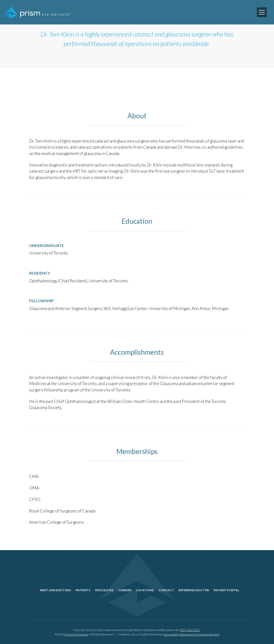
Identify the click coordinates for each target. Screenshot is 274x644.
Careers (125, 590)
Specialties (104, 590)
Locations (145, 590)
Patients (83, 590)
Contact (166, 590)
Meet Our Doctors (55, 590)
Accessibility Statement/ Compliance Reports (191, 634)
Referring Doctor (194, 590)
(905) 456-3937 (190, 630)
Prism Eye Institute (76, 634)
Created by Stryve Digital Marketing (139, 634)
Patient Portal (226, 590)
